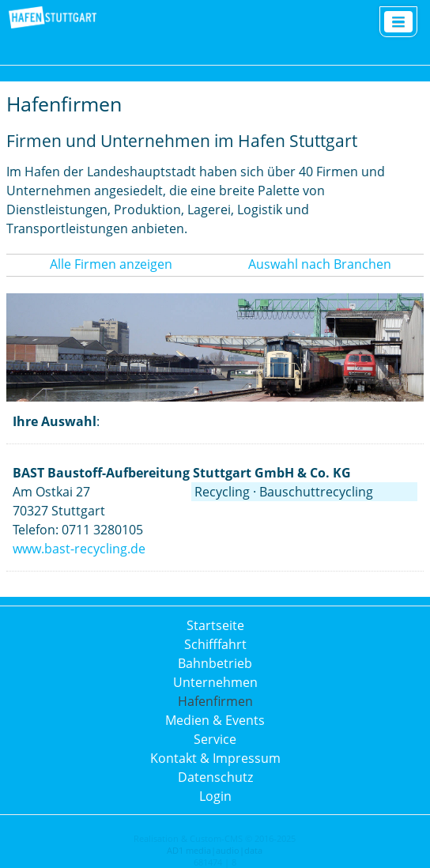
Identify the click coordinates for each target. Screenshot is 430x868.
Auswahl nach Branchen (320, 264)
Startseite (215, 625)
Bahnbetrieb (215, 663)
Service (215, 739)
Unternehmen (215, 682)
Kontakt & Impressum (215, 758)
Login (215, 796)
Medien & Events (215, 720)
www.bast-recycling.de (79, 549)
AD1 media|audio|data (215, 850)
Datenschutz (215, 777)
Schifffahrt (215, 644)
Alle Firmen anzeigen (111, 264)
